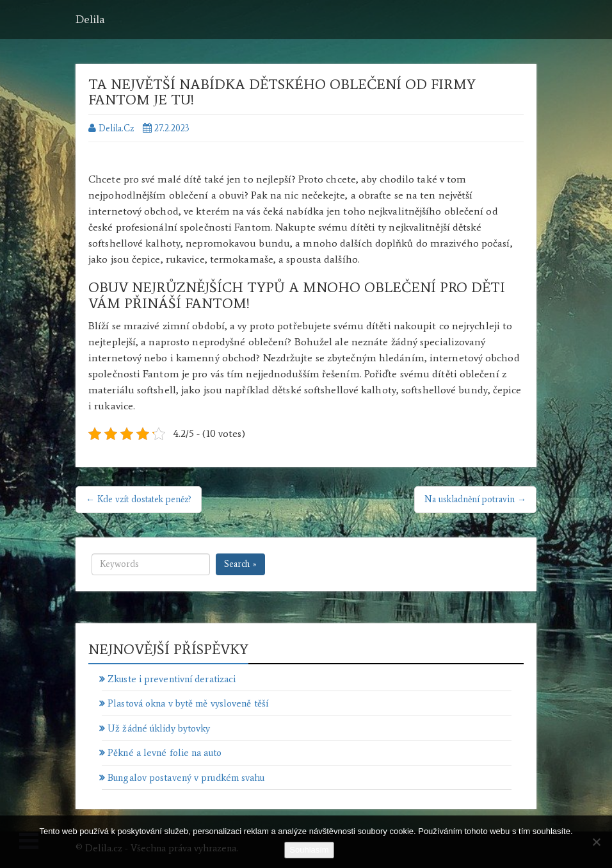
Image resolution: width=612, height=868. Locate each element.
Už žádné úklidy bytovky (159, 728)
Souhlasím (309, 850)
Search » (240, 564)
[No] (596, 842)
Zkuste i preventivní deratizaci (172, 679)
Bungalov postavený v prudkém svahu (186, 778)
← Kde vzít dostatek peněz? (139, 499)
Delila (90, 19)
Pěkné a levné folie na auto (165, 753)
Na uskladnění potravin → (475, 499)
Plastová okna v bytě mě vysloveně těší (188, 703)
